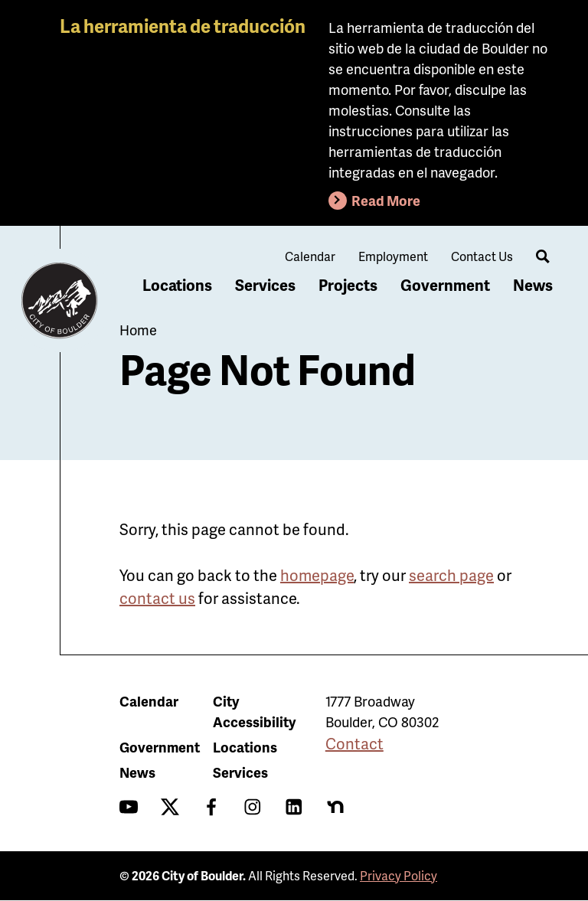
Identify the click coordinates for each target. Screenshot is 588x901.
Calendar (310, 256)
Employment (393, 256)
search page (451, 575)
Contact (354, 743)
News (533, 285)
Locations (177, 285)
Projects (348, 285)
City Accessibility (254, 711)
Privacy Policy (399, 875)
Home (138, 330)
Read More (386, 200)
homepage (317, 575)
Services (265, 285)
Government (445, 285)
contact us (157, 598)
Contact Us (482, 256)
